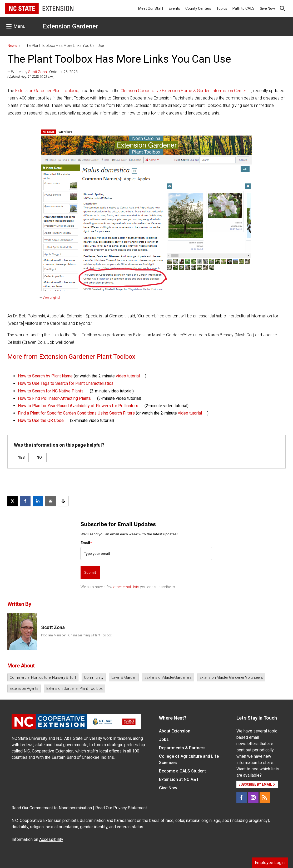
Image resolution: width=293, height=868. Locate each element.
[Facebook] (242, 797)
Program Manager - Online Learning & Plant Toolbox (76, 635)
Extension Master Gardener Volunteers (231, 677)
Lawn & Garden (124, 677)
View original (51, 298)
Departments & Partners (182, 748)
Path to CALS (244, 8)
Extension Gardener (70, 26)
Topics (222, 8)
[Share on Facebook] (25, 501)
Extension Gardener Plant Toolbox (47, 91)
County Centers (198, 8)
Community (94, 677)
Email (86, 543)
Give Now (267, 8)
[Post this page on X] (13, 501)
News (12, 46)
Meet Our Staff (151, 8)
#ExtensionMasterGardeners (168, 677)
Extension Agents (24, 689)
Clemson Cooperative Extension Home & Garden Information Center (183, 91)
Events (174, 8)
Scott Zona (38, 72)
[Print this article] (63, 501)
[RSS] (265, 797)
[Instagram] (253, 797)
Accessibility (51, 839)
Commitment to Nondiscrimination (61, 808)
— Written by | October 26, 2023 (43, 72)
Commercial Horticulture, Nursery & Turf (43, 677)
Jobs (164, 739)
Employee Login (270, 863)
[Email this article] (51, 501)
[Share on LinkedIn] (38, 501)
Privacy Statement (130, 808)
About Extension (175, 731)
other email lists (126, 587)
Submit (90, 572)
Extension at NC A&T (179, 779)
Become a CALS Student (182, 771)
